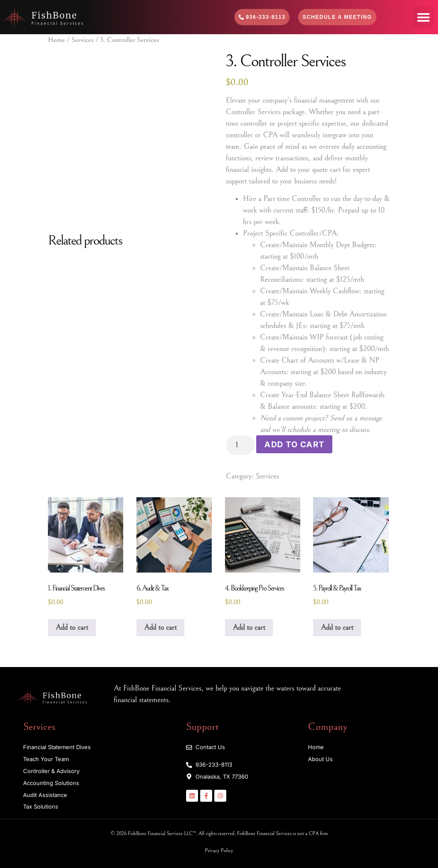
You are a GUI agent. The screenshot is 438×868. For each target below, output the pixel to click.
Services (83, 40)
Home (56, 40)
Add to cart (293, 444)
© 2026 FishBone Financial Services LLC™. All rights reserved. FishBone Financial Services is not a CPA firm (219, 833)
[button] (423, 17)
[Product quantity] (240, 445)
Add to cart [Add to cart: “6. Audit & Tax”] (160, 627)
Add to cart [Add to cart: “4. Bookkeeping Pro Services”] (249, 627)
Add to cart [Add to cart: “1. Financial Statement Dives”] (72, 627)
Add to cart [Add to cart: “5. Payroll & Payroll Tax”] (337, 627)
